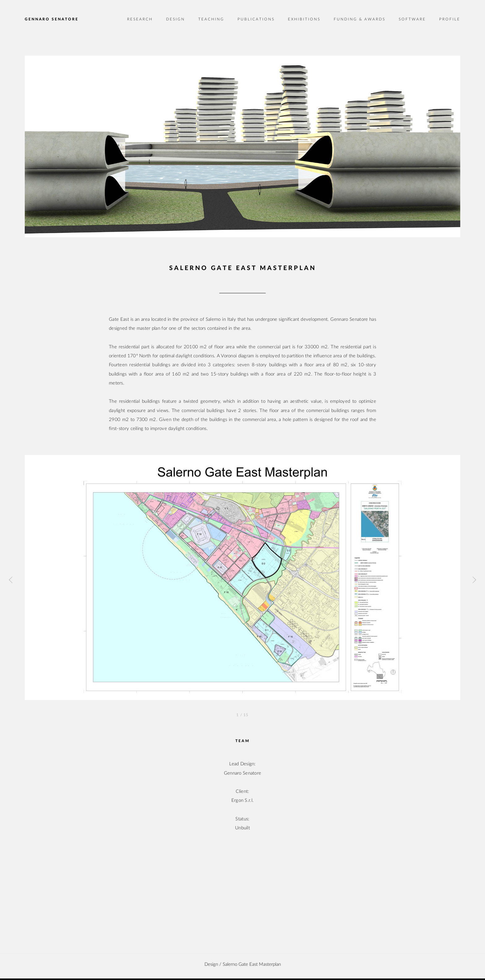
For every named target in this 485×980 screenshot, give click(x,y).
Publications (256, 19)
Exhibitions (304, 19)
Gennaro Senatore (52, 19)
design (211, 964)
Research (140, 19)
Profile (450, 19)
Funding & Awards (360, 19)
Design (176, 19)
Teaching (211, 19)
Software (412, 19)
